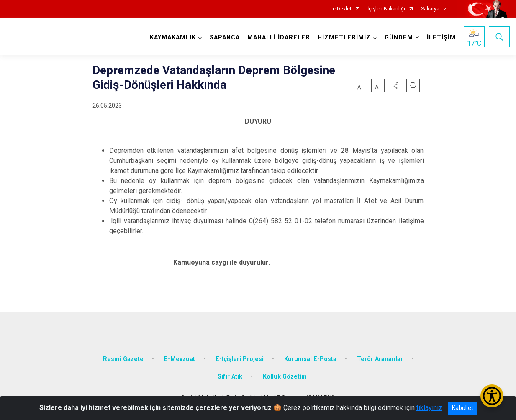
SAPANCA (225, 37)
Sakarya (430, 9)
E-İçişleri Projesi (240, 359)
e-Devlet (342, 9)
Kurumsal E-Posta (310, 359)
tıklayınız (429, 408)
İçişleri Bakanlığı (386, 9)
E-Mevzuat (180, 359)
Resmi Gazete (123, 359)
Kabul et (463, 408)
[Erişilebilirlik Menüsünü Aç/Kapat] (492, 396)
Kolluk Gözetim (285, 377)
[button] (395, 85)
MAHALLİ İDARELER (279, 37)
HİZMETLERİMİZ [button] (344, 37)
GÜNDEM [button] (399, 37)
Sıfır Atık (230, 377)
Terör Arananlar (380, 359)
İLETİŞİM (441, 37)
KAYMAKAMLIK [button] (173, 37)
